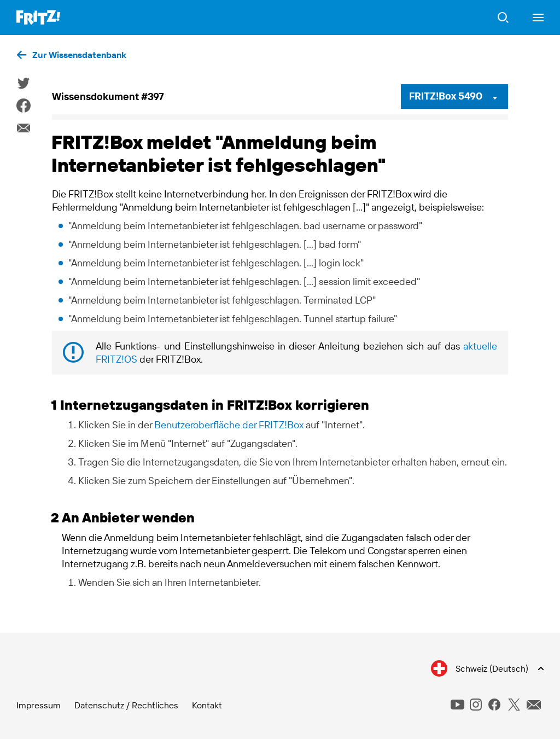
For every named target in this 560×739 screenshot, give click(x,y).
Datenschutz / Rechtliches (126, 705)
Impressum (39, 705)
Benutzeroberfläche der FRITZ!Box (229, 425)
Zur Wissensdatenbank (79, 55)
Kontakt (207, 705)
